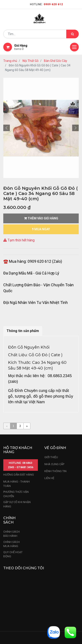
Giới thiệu (51, 408)
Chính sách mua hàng (11, 495)
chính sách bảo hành (11, 484)
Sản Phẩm (34, 628)
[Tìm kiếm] (72, 34)
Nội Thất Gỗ (31, 61)
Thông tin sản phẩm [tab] (23, 236)
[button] (7, 78)
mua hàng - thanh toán (17, 435)
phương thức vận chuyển (16, 445)
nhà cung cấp (54, 415)
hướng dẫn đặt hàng (19, 425)
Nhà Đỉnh (61, 628)
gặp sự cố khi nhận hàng (17, 455)
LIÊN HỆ (49, 429)
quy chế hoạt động (13, 505)
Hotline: (46, 4)
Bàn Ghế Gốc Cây (56, 61)
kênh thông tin (55, 422)
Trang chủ (10, 61)
